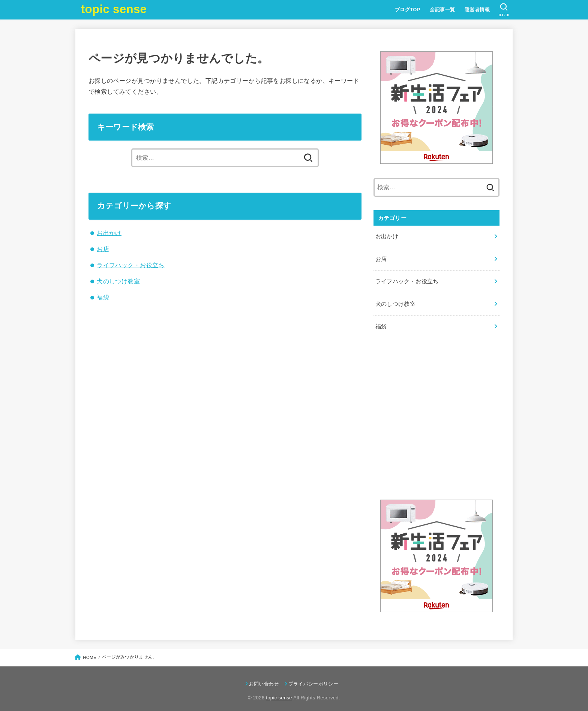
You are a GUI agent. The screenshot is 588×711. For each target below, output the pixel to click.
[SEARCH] (503, 10)
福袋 (103, 297)
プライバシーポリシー (313, 679)
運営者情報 (477, 10)
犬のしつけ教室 (118, 281)
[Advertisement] (436, 419)
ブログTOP (407, 10)
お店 (103, 249)
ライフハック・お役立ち (131, 265)
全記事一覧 (442, 10)
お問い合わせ (264, 679)
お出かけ (109, 233)
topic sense (114, 9)
